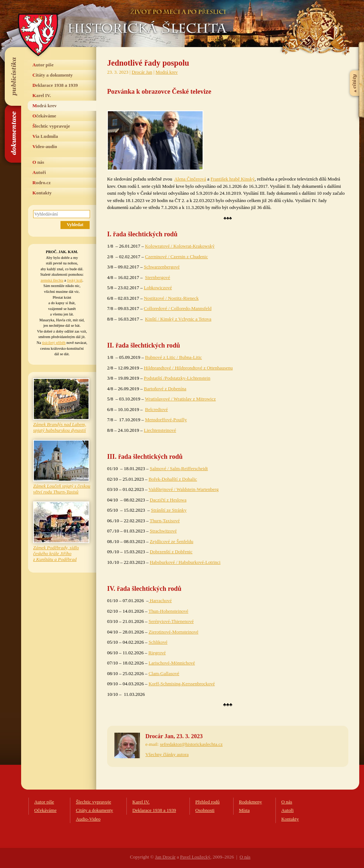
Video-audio (45, 146)
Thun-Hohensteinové (168, 611)
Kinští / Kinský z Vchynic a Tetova (178, 319)
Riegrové (157, 653)
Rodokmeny (251, 802)
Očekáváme (44, 116)
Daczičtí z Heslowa (168, 500)
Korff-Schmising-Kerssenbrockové (182, 684)
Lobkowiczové (158, 288)
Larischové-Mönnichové (172, 663)
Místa (244, 810)
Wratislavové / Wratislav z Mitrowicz (180, 399)
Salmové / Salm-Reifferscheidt (179, 468)
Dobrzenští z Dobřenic (171, 552)
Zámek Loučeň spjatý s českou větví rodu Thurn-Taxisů (62, 489)
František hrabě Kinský (233, 179)
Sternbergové (158, 277)
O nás (38, 162)
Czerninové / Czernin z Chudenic (177, 257)
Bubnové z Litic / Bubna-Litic (173, 357)
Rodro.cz (42, 183)
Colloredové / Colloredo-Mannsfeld (178, 308)
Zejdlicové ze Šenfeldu (171, 541)
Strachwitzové (163, 531)
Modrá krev (45, 106)
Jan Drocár (165, 857)
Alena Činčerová (190, 179)
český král (75, 280)
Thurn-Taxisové (165, 521)
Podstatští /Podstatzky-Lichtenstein (177, 378)
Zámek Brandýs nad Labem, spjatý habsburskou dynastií (60, 427)
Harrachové (160, 600)
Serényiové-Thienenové (171, 621)
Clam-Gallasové (164, 673)
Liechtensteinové (160, 430)
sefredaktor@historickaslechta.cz (191, 744)
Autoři (39, 172)
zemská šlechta (52, 280)
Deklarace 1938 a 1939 (55, 85)
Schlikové (158, 642)
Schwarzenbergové (162, 267)
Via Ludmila (45, 136)
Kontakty (42, 193)
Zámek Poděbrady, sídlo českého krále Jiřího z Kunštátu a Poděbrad (56, 553)
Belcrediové (156, 409)
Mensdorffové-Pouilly (166, 420)
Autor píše (43, 65)
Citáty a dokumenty (53, 75)
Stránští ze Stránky (169, 510)
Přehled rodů (208, 802)
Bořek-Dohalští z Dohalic (173, 479)
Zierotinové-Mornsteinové (174, 632)
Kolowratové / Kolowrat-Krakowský (180, 246)
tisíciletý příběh (54, 343)
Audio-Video (88, 819)
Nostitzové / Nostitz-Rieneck (171, 298)
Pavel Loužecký (195, 857)
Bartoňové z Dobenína (165, 389)
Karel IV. (42, 95)
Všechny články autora (167, 754)
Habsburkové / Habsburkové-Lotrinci (185, 562)
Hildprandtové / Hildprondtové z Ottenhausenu (188, 368)
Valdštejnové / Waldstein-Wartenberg (183, 489)
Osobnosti (205, 810)
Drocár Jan (142, 72)
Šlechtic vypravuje (51, 126)
